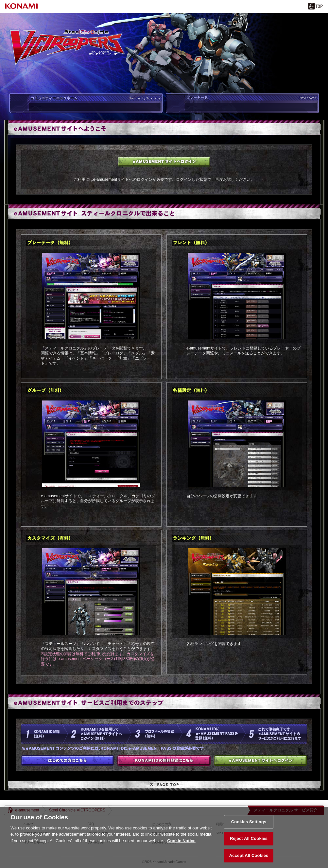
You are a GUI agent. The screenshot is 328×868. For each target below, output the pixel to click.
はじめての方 (68, 760)
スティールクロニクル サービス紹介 (286, 810)
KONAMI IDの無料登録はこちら (164, 760)
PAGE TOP (164, 786)
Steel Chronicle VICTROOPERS (77, 810)
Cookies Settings (249, 827)
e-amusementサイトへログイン (164, 162)
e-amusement (27, 810)
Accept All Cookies (249, 861)
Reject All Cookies (249, 844)
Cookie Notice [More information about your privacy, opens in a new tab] (181, 846)
